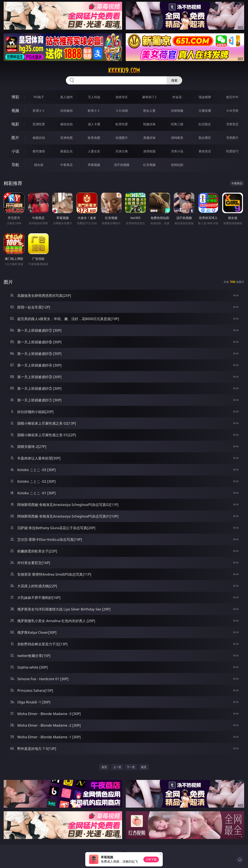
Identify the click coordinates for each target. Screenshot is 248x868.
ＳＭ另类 (232, 111)
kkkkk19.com (124, 70)
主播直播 (205, 111)
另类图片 (232, 138)
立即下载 (151, 859)
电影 (15, 124)
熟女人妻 (149, 111)
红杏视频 (149, 165)
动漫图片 (122, 138)
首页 (104, 767)
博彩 (15, 97)
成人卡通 (94, 124)
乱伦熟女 (205, 124)
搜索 (174, 80)
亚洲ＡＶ (39, 111)
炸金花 (177, 97)
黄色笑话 (205, 151)
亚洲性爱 (39, 124)
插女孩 (39, 165)
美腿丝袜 (149, 138)
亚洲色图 (66, 138)
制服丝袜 (149, 124)
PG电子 (39, 97)
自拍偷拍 (66, 111)
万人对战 (94, 97)
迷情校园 (149, 151)
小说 (15, 151)
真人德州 (66, 97)
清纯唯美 (177, 138)
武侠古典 (122, 151)
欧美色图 (94, 138)
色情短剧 (177, 165)
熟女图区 (205, 138)
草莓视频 (94, 165)
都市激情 (39, 151)
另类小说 (177, 151)
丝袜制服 (177, 111)
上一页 (117, 767)
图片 (15, 138)
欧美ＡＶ (94, 111)
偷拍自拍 (66, 124)
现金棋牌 (205, 97)
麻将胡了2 (149, 97)
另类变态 (232, 124)
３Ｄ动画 (122, 111)
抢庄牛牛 (232, 97)
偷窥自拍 (39, 138)
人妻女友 (94, 151)
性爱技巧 (232, 151)
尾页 (144, 767)
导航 (15, 165)
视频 (15, 110)
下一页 (131, 767)
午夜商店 (66, 165)
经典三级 (177, 124)
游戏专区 (122, 97)
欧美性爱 (122, 124)
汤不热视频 (122, 165)
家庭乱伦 (66, 151)
